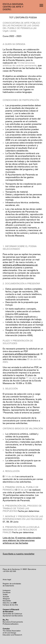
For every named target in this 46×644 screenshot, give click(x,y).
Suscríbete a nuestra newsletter (19, 554)
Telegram (6, 599)
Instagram (7, 590)
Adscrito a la (10, 603)
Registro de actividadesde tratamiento (12, 585)
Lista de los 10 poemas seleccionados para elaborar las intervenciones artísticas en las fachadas (22, 540)
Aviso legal (7, 579)
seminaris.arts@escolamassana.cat (20, 265)
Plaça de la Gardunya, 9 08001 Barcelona (19, 569)
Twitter (5, 594)
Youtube (6, 596)
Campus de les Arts (10, 605)
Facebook (7, 592)
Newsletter (7, 601)
